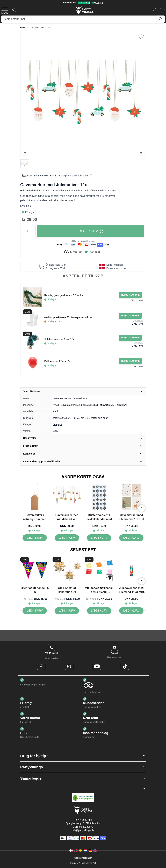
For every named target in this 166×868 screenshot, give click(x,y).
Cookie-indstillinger (83, 858)
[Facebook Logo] (41, 666)
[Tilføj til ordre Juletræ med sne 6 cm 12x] (130, 338)
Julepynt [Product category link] (57, 424)
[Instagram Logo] (69, 666)
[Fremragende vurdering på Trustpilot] (83, 3)
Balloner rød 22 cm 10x (57, 361)
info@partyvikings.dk (83, 830)
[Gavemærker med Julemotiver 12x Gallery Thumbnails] (25, 164)
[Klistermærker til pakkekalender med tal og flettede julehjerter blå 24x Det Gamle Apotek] (99, 538)
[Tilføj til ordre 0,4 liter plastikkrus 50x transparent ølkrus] (130, 316)
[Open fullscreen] (83, 95)
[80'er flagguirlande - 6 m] (35, 611)
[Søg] (161, 19)
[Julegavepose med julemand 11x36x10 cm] (131, 611)
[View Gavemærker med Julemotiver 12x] (25, 164)
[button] (83, 756)
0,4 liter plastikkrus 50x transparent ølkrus (68, 317)
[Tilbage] (25, 153)
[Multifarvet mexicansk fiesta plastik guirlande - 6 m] (99, 611)
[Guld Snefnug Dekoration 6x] (67, 611)
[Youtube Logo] (97, 666)
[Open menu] (5, 10)
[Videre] (141, 153)
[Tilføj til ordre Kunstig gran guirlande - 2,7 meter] (130, 295)
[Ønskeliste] (155, 10)
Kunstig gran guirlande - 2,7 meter (64, 295)
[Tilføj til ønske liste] (141, 37)
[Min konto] (14, 10)
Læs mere (26, 206)
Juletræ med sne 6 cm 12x (59, 339)
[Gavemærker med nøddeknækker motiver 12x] (67, 538)
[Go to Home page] (84, 10)
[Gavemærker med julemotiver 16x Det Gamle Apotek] (131, 538)
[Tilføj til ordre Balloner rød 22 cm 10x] (130, 361)
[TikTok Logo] (125, 666)
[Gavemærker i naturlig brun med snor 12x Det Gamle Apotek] (35, 538)
